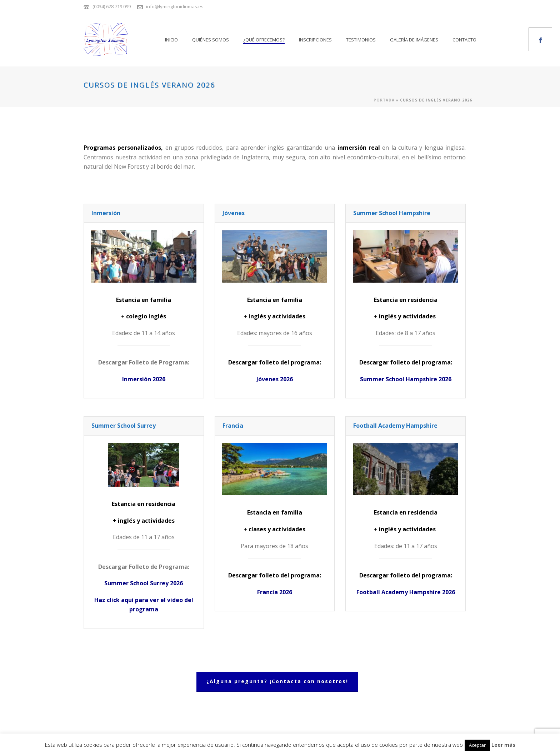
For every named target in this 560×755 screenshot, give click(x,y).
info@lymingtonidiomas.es (175, 6)
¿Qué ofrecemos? (264, 40)
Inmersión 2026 (144, 379)
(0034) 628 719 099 (112, 6)
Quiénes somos (211, 40)
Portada (384, 100)
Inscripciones (315, 40)
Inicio (171, 40)
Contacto (464, 40)
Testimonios (361, 40)
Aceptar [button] (477, 745)
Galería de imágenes (414, 40)
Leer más (503, 745)
